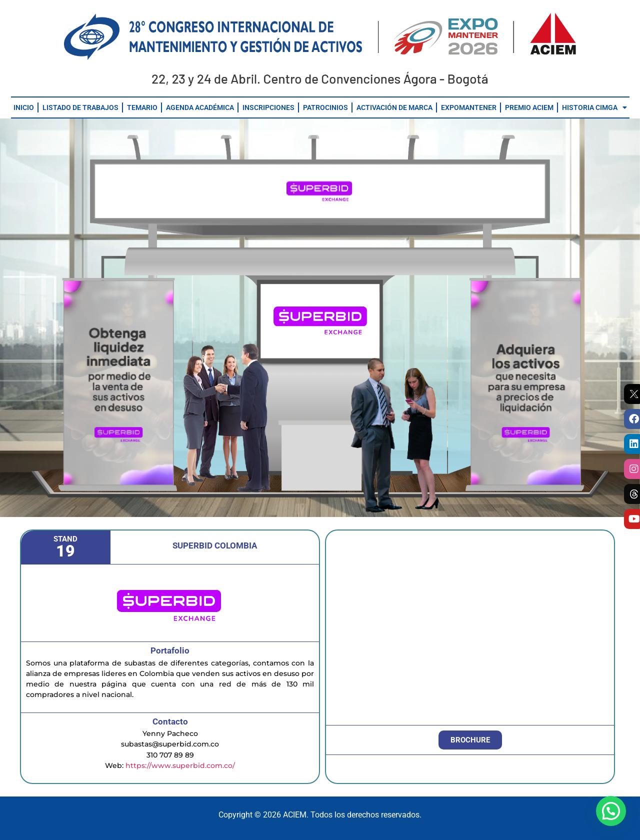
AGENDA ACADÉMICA (200, 107)
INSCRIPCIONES (268, 107)
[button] (611, 811)
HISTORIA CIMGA (594, 107)
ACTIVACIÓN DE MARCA (394, 107)
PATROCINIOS (325, 107)
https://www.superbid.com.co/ (180, 765)
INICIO (24, 107)
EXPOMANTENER (469, 107)
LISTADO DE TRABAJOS (80, 107)
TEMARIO (142, 107)
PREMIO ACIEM (529, 107)
